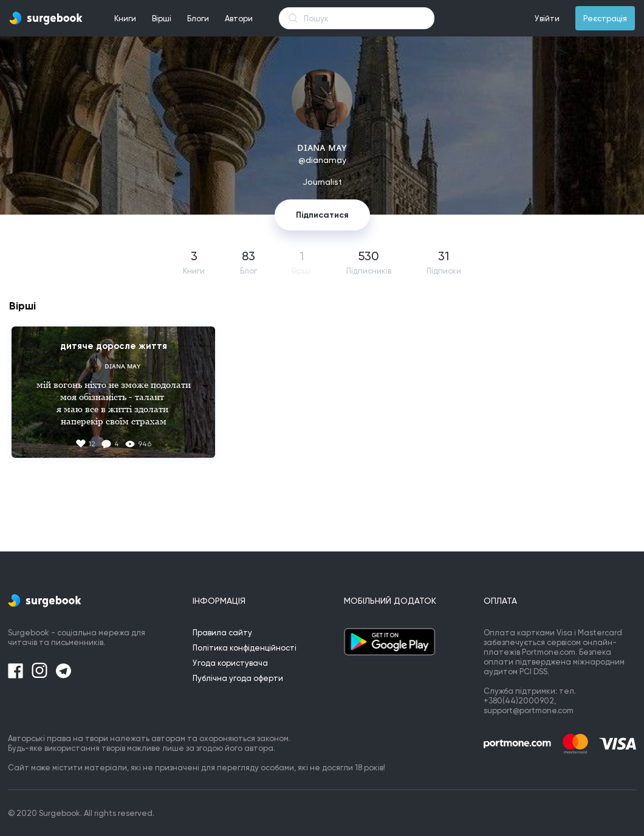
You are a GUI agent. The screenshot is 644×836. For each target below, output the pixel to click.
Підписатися (322, 215)
